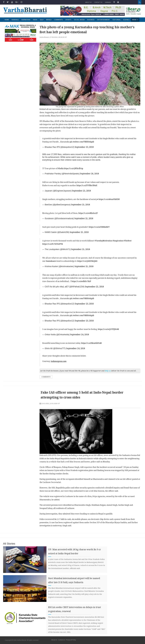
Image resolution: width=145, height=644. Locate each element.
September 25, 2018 (81, 191)
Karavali (15, 20)
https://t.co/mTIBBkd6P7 (99, 227)
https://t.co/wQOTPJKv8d (108, 329)
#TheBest (127, 241)
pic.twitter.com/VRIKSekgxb (82, 142)
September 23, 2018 (84, 147)
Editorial (117, 20)
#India (61, 168)
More (135, 20)
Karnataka (26, 20)
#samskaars (51, 261)
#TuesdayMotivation (103, 241)
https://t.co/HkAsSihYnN (91, 343)
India (35, 20)
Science (126, 20)
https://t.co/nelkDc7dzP (81, 281)
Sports (68, 20)
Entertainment (104, 20)
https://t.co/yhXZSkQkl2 (87, 261)
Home (7, 20)
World (49, 20)
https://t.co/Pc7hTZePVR (53, 244)
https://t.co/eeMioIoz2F (88, 213)
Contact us (98, 2)
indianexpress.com (59, 361)
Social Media (79, 20)
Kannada (108, 2)
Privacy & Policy (71, 640)
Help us (108, 371)
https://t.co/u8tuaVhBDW (109, 199)
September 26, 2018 (89, 174)
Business (91, 20)
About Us (88, 2)
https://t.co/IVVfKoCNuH (87, 185)
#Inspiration (118, 241)
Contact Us (62, 640)
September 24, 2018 (79, 335)
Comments (58, 20)
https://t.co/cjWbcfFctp (74, 168)
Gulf (42, 20)
